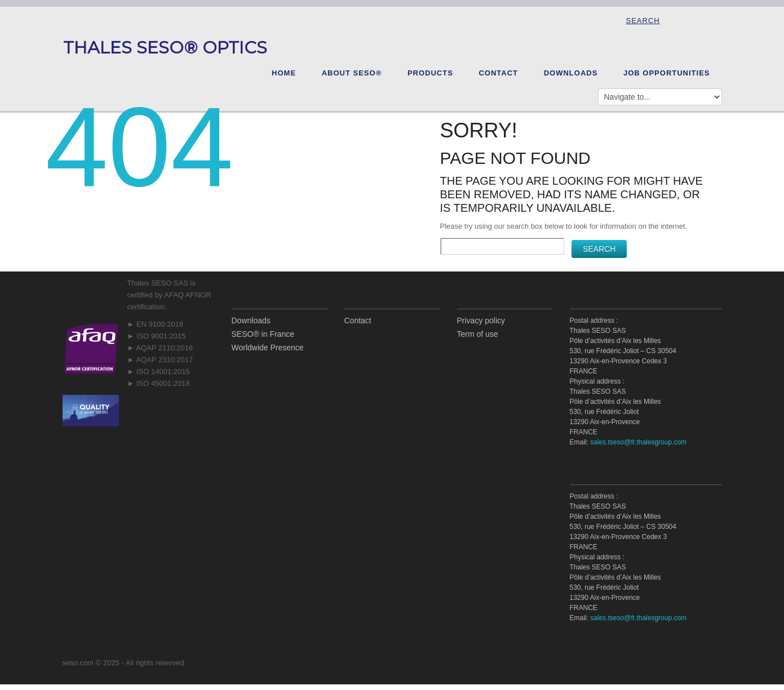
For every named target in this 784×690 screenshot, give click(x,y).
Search (643, 21)
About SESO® (352, 73)
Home (284, 73)
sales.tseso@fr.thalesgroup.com (638, 442)
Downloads (571, 73)
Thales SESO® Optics (165, 48)
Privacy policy (481, 320)
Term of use (478, 334)
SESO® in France (263, 334)
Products (430, 73)
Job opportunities (667, 73)
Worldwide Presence (268, 348)
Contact (498, 73)
